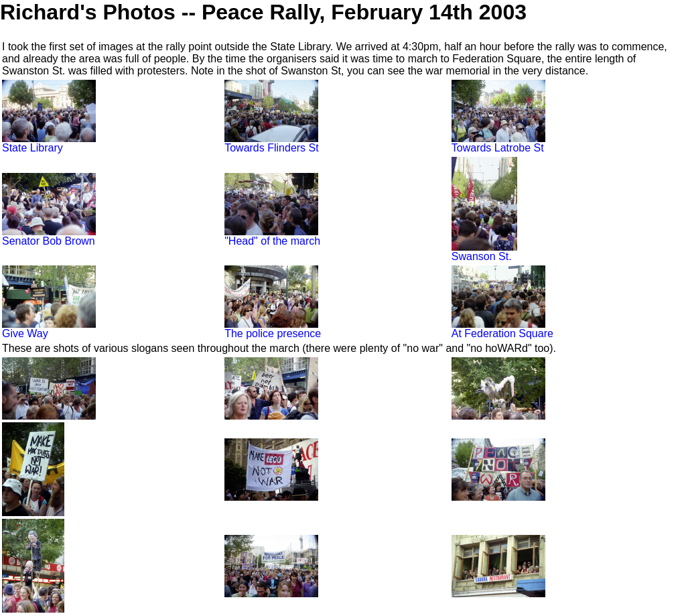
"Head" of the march (272, 236)
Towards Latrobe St (498, 143)
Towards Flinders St (272, 143)
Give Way (49, 329)
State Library (49, 143)
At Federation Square (502, 329)
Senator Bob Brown (49, 236)
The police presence (273, 329)
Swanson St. (484, 252)
